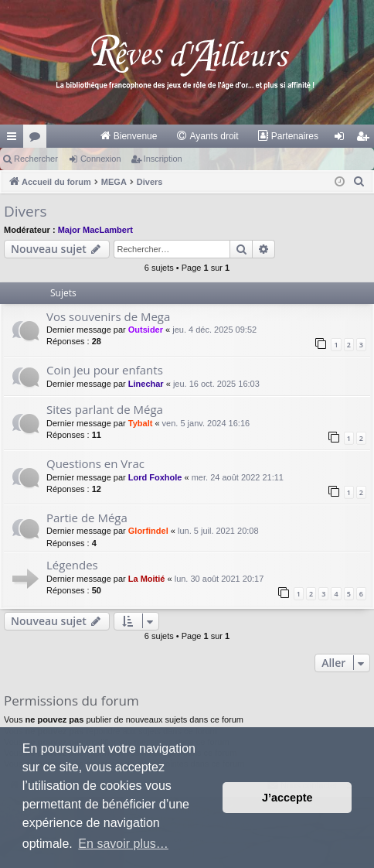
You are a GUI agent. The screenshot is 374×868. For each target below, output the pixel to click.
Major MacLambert (95, 230)
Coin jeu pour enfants (105, 370)
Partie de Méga (87, 518)
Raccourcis (15, 139)
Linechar (146, 384)
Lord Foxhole (155, 477)
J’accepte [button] (287, 798)
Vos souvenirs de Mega (108, 316)
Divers (25, 211)
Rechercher (36, 159)
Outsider (146, 330)
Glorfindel (148, 531)
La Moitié (147, 579)
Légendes (72, 565)
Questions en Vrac (95, 463)
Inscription (163, 159)
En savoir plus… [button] (123, 844)
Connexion (101, 159)
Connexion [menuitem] (343, 139)
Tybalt (141, 423)
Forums (38, 139)
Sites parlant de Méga (105, 409)
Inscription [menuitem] (366, 139)
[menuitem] (129, 136)
